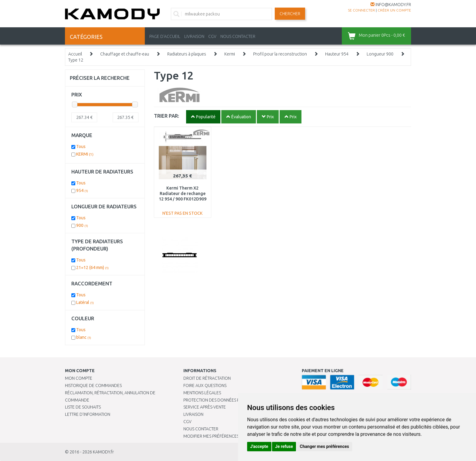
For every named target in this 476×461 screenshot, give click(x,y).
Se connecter (361, 10)
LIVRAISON (194, 36)
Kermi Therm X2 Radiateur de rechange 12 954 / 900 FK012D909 (183, 193)
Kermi (230, 54)
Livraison (193, 414)
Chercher (290, 14)
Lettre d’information (88, 414)
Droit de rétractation (207, 378)
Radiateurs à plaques (187, 54)
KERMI (85, 154)
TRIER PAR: (167, 116)
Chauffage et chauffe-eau (125, 54)
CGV (212, 36)
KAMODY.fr (103, 452)
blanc (84, 337)
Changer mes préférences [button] (325, 446)
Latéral (85, 302)
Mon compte (79, 378)
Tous (81, 146)
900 (82, 225)
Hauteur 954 (337, 54)
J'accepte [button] (259, 446)
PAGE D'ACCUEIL (165, 36)
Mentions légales (202, 393)
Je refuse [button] (284, 446)
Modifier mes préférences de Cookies (223, 436)
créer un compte (394, 10)
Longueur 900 (380, 54)
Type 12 (76, 60)
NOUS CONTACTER (238, 36)
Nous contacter (201, 429)
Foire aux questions (205, 385)
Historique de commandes (93, 385)
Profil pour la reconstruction (280, 54)
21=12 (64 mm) (92, 268)
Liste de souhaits (83, 407)
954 (82, 190)
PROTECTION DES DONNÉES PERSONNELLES (225, 400)
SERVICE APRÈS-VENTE (205, 407)
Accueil (75, 54)
